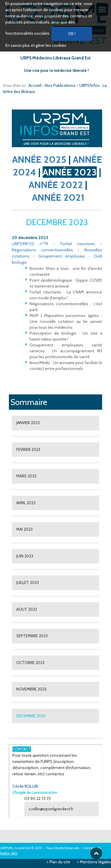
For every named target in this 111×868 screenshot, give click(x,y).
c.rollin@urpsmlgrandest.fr (51, 809)
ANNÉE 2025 (39, 159)
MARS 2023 (26, 476)
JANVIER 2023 (28, 423)
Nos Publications (61, 85)
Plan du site (60, 862)
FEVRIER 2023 (28, 449)
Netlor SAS (9, 853)
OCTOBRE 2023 (30, 663)
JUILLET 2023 (28, 582)
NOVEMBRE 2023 (31, 689)
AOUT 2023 (27, 609)
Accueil (35, 85)
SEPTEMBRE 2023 (32, 636)
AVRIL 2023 (26, 503)
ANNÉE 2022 (56, 185)
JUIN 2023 (25, 556)
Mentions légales (95, 862)
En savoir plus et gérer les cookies (36, 45)
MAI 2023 (24, 529)
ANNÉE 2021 (58, 197)
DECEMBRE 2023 (31, 716)
